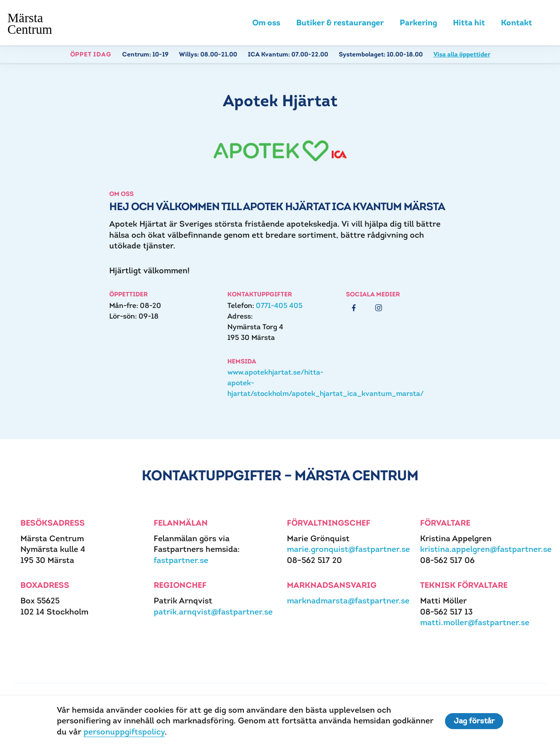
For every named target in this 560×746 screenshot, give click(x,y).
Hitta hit (469, 23)
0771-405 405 (279, 306)
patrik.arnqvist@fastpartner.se (213, 612)
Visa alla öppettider (462, 55)
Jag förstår (475, 721)
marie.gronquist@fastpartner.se (348, 550)
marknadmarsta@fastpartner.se (348, 601)
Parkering (418, 23)
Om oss (266, 23)
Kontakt (516, 23)
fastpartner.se (181, 561)
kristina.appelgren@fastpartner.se (486, 550)
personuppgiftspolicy (124, 732)
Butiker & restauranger (340, 23)
